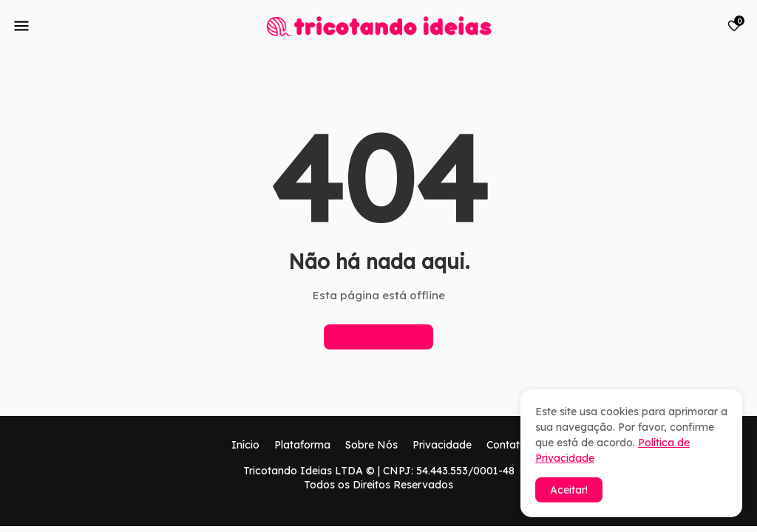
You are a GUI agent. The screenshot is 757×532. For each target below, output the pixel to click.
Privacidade (442, 445)
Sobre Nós (371, 445)
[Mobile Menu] (21, 26)
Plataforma (302, 445)
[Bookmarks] (734, 26)
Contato (506, 445)
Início (245, 445)
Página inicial (378, 337)
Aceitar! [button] (569, 490)
